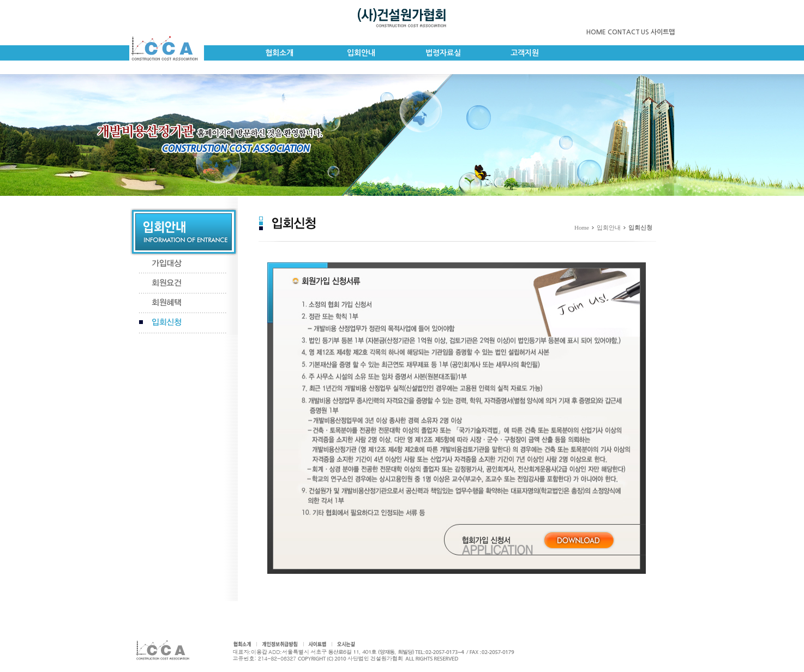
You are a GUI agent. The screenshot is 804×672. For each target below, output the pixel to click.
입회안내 (361, 53)
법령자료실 (443, 53)
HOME (596, 32)
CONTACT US (628, 32)
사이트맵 (663, 32)
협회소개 (279, 53)
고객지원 (525, 53)
